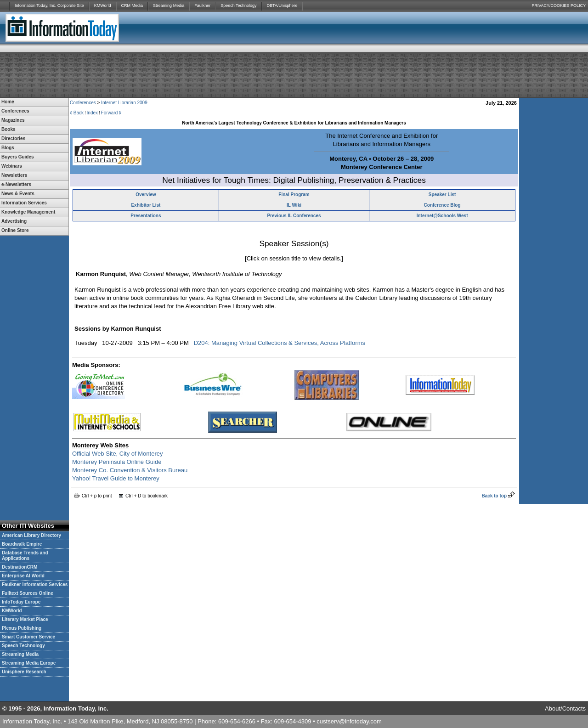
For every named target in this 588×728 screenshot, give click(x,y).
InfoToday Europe (21, 602)
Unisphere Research (24, 672)
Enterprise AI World (23, 576)
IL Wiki (294, 205)
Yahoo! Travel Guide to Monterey (116, 478)
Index (92, 113)
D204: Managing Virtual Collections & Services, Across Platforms (280, 343)
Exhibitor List (146, 205)
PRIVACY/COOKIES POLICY (559, 6)
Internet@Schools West (442, 216)
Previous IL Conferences (294, 216)
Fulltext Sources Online (28, 593)
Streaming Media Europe (29, 663)
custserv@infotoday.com (349, 721)
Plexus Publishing (22, 628)
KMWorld (103, 6)
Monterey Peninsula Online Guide (117, 462)
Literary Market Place (25, 619)
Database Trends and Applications (25, 556)
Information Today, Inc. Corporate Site (49, 6)
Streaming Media (169, 6)
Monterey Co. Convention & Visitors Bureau (130, 470)
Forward (110, 113)
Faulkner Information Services (35, 584)
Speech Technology (238, 6)
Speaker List (442, 195)
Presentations (146, 216)
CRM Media (132, 6)
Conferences (83, 103)
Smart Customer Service (28, 637)
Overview (146, 195)
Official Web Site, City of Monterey (117, 454)
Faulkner (202, 6)
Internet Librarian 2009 (124, 103)
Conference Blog (442, 205)
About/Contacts (565, 708)
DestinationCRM (20, 567)
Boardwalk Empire (22, 544)
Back (79, 113)
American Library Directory (31, 535)
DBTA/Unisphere (282, 6)
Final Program (294, 195)
